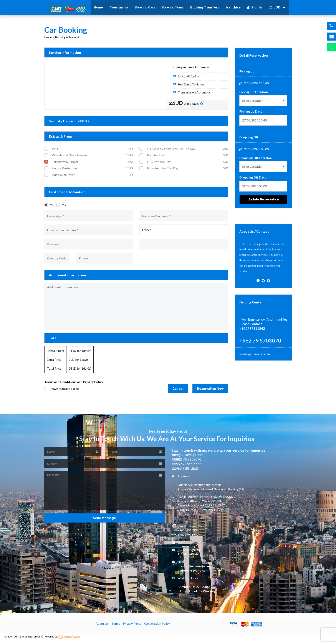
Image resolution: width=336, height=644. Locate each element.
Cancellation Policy (157, 626)
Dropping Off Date (253, 180)
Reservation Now (210, 392)
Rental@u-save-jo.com (255, 357)
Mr (52, 208)
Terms (116, 626)
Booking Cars (145, 9)
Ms (64, 208)
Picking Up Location (254, 95)
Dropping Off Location (256, 161)
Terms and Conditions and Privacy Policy (74, 385)
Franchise (233, 9)
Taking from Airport (93, 165)
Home (98, 9)
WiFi (93, 152)
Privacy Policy (132, 626)
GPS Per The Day (188, 165)
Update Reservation (263, 202)
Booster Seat (188, 158)
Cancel (178, 392)
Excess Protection (93, 171)
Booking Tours (173, 9)
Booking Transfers (205, 9)
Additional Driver (93, 178)
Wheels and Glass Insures (93, 158)
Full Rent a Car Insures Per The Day (188, 152)
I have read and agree (64, 391)
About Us (102, 626)
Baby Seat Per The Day (188, 171)
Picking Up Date (251, 114)
